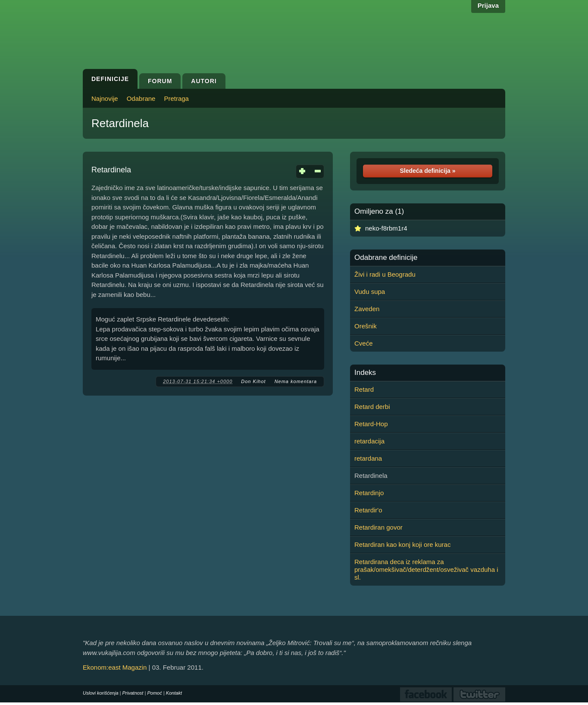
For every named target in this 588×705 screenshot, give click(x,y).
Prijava (488, 5)
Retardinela (120, 123)
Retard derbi (372, 407)
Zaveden (367, 309)
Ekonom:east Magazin (115, 667)
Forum (160, 81)
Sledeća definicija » (427, 171)
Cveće (364, 343)
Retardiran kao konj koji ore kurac (402, 544)
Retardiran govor (378, 527)
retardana (368, 458)
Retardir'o (368, 510)
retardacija (369, 441)
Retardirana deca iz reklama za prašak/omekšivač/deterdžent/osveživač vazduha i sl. (426, 569)
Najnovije (105, 98)
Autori (204, 81)
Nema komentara (296, 381)
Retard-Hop (371, 424)
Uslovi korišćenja (101, 693)
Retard (364, 389)
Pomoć (154, 693)
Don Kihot (253, 381)
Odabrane (141, 98)
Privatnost (133, 693)
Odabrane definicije (386, 258)
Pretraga (176, 98)
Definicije (110, 79)
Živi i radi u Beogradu (385, 274)
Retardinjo (369, 493)
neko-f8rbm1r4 (386, 228)
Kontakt (174, 693)
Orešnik (366, 326)
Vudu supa (370, 292)
